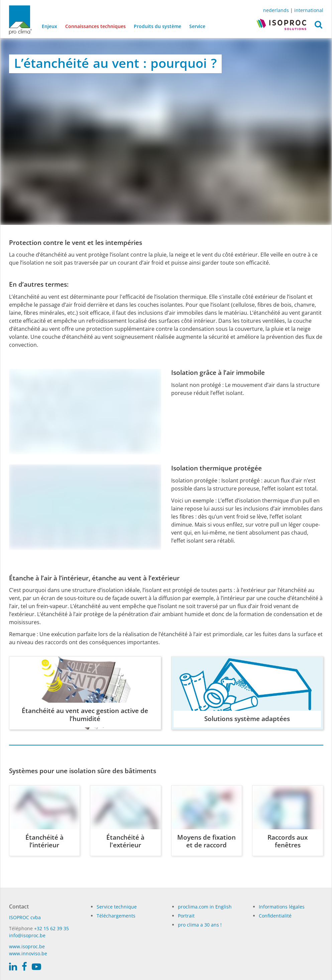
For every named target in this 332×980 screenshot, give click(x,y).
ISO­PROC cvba (25, 917)
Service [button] (197, 26)
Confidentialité (275, 916)
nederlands (276, 10)
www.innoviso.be (28, 953)
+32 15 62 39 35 (51, 928)
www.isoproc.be (27, 946)
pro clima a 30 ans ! (200, 925)
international (309, 10)
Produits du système (157, 26)
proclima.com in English (205, 907)
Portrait (186, 916)
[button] (318, 26)
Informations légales (282, 907)
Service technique (117, 907)
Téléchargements (116, 916)
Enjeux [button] (49, 26)
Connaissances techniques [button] (95, 26)
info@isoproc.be (27, 935)
